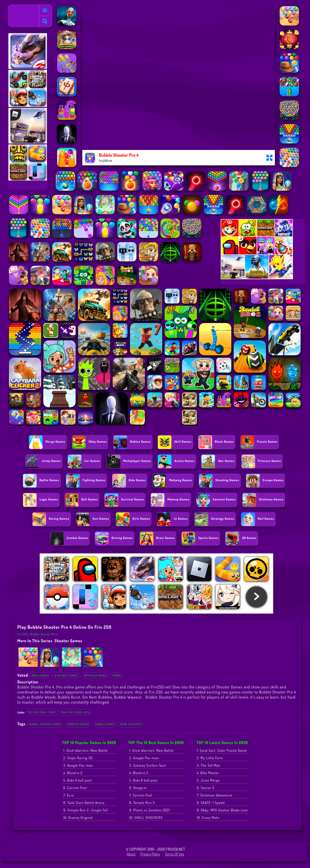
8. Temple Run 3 (142, 803)
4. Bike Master (208, 773)
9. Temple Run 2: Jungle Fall (86, 810)
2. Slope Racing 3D (78, 758)
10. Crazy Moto (208, 818)
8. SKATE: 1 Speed (211, 803)
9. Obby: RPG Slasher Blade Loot (222, 810)
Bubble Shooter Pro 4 (44, 634)
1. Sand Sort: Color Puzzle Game (222, 750)
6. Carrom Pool (75, 788)
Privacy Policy (150, 854)
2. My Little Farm (210, 758)
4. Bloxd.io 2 (73, 773)
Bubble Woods (44, 697)
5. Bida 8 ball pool (77, 780)
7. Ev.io (69, 795)
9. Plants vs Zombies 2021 (150, 810)
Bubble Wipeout (128, 697)
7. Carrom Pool (141, 795)
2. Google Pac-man (144, 758)
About (131, 854)
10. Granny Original (78, 818)
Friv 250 (16, 7)
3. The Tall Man (209, 765)
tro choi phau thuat (41, 712)
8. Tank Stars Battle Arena (84, 803)
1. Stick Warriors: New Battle (86, 750)
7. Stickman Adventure (215, 795)
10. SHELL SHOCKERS (146, 818)
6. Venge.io (138, 788)
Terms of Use (174, 854)
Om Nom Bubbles (97, 697)
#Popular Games (95, 676)
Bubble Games (105, 724)
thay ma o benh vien (75, 712)
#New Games (40, 676)
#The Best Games (66, 676)
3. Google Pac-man (78, 765)
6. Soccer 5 (206, 788)
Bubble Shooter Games (45, 724)
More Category (131, 724)
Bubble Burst (69, 697)
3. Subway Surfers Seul (148, 765)
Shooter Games (68, 641)
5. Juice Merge (208, 780)
